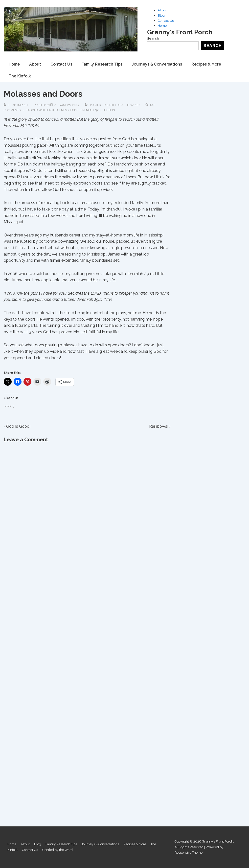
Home (162, 26)
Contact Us (166, 21)
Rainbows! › (160, 426)
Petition (109, 110)
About (162, 10)
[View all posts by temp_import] (16, 105)
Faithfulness (58, 110)
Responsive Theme (189, 853)
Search (153, 38)
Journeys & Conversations (157, 64)
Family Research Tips (102, 64)
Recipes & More (206, 64)
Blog (161, 15)
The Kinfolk (20, 76)
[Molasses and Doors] (67, 105)
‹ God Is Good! (17, 426)
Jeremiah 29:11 (90, 110)
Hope (74, 110)
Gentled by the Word (122, 105)
